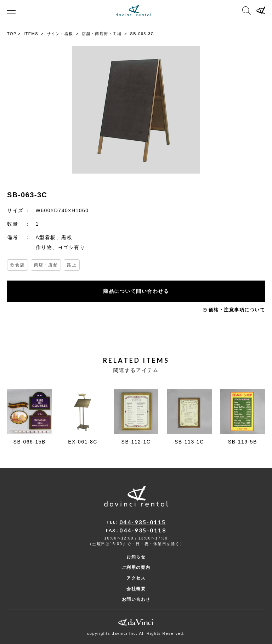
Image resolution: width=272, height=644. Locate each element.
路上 (72, 265)
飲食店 (18, 265)
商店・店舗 (46, 265)
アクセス (136, 578)
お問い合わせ (136, 599)
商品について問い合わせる (136, 291)
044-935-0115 (143, 522)
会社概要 (136, 589)
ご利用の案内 (136, 567)
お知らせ (136, 557)
